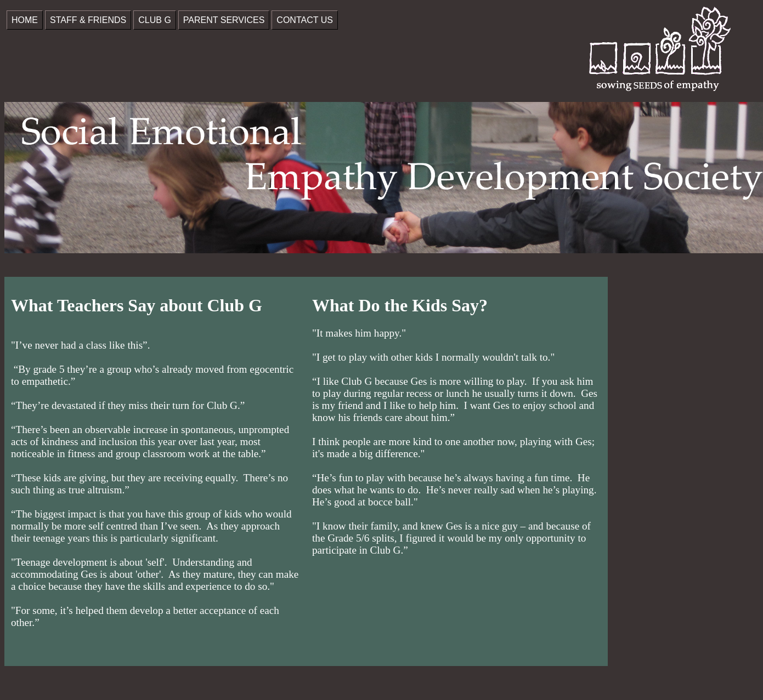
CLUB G (155, 20)
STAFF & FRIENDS (88, 20)
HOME (25, 20)
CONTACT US (305, 20)
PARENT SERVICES (224, 20)
